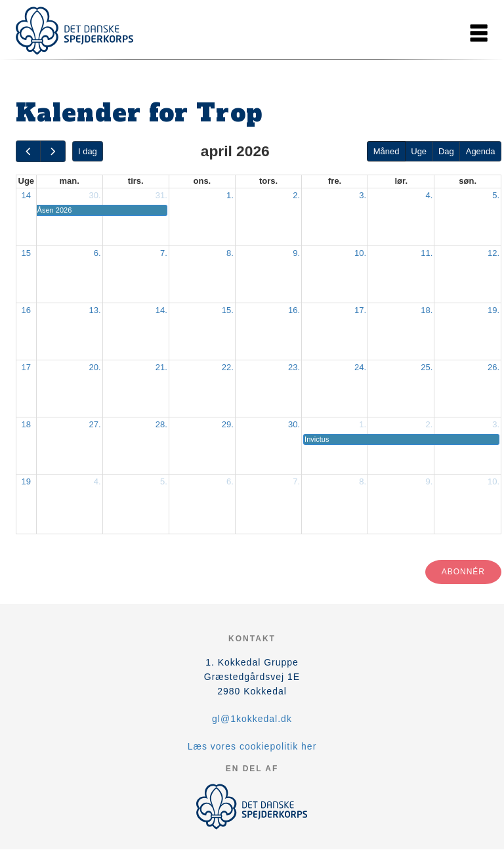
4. (429, 195)
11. (427, 253)
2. (296, 195)
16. (294, 310)
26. (493, 367)
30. (95, 195)
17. (360, 310)
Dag (446, 151)
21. (161, 367)
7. (164, 253)
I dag (88, 151)
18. (427, 310)
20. (95, 367)
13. (95, 310)
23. (294, 367)
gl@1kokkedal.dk (252, 719)
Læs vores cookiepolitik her (252, 746)
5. (496, 195)
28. (161, 424)
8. (230, 253)
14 (26, 195)
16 (26, 310)
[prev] (28, 151)
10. (360, 253)
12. (493, 253)
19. (493, 310)
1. (230, 195)
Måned (387, 151)
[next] (52, 151)
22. (228, 367)
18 (26, 424)
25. (427, 367)
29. (228, 424)
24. (360, 367)
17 (26, 367)
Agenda (481, 151)
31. (161, 195)
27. (95, 424)
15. (228, 310)
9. (296, 253)
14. (161, 310)
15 (26, 253)
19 (26, 481)
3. (363, 195)
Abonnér (463, 572)
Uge (419, 151)
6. (97, 253)
